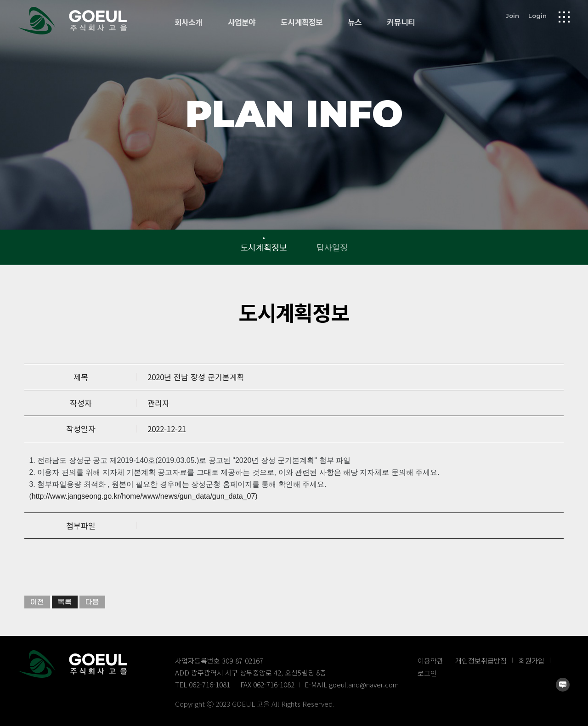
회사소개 (189, 22)
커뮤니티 (401, 22)
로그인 (427, 673)
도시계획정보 (302, 22)
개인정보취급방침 (481, 661)
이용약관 (430, 661)
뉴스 (355, 22)
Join (512, 15)
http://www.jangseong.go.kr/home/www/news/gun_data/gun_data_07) (145, 516)
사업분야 (242, 22)
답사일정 (332, 247)
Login (537, 15)
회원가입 (531, 661)
